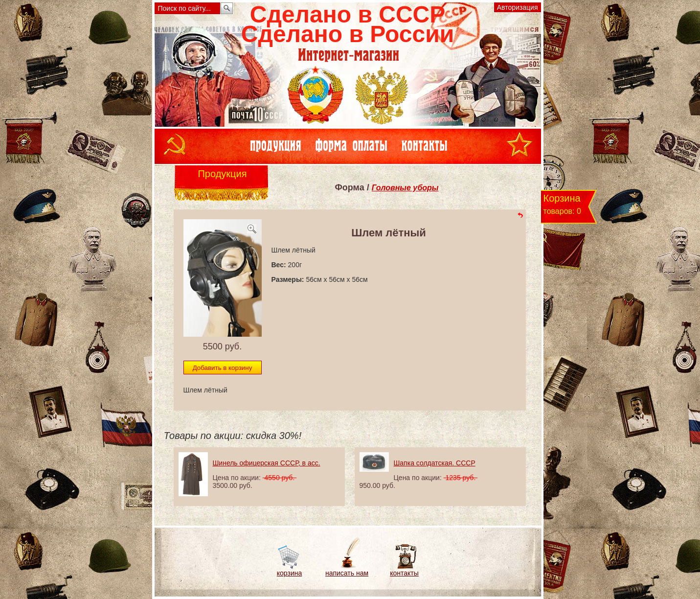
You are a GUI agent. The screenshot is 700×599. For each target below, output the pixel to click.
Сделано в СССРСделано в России (348, 24)
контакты (404, 573)
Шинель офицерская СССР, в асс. (267, 463)
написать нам (347, 573)
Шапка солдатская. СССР (435, 463)
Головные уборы (405, 188)
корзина (289, 573)
